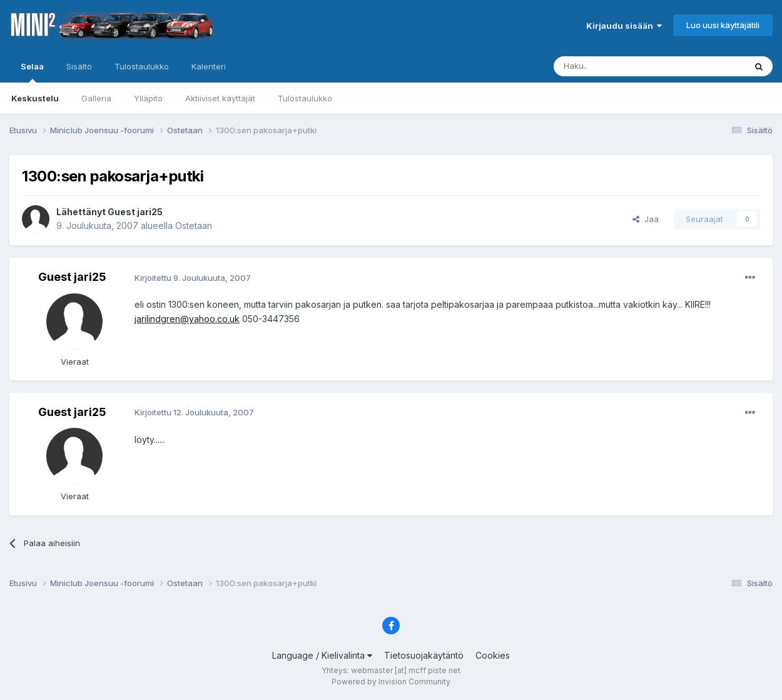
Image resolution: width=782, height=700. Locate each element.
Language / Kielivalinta (322, 655)
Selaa (32, 72)
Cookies (493, 655)
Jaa (646, 219)
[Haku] (617, 66)
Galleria (96, 98)
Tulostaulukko (305, 98)
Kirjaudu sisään (624, 26)
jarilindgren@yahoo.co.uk (187, 319)
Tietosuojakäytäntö (424, 655)
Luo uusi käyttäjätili (723, 25)
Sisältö (79, 66)
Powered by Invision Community (391, 682)
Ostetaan (194, 226)
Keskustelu (35, 98)
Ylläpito (148, 98)
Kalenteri (209, 66)
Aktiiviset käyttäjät (220, 98)
